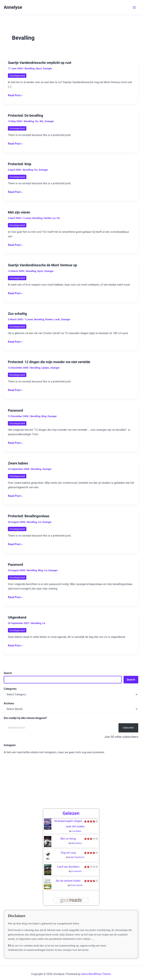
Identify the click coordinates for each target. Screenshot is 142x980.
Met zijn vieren (19, 212)
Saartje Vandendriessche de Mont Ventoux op (43, 265)
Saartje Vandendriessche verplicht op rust (40, 63)
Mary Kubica (76, 839)
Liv (54, 218)
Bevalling (30, 68)
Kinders (49, 319)
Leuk (57, 319)
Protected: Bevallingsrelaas (29, 516)
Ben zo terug (68, 834)
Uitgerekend (17, 617)
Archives (9, 703)
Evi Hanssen (76, 867)
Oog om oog (68, 848)
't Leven (27, 218)
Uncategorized (17, 76)
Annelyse (13, 7)
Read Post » (15, 95)
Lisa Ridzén (76, 827)
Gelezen (71, 809)
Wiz (41, 121)
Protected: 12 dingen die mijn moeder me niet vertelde (49, 362)
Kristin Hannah (77, 881)
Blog (44, 416)
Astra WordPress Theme (96, 970)
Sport (39, 68)
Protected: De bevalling (25, 115)
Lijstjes (45, 368)
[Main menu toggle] (134, 7)
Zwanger (47, 68)
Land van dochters (68, 862)
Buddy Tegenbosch (76, 853)
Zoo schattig (17, 314)
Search (8, 673)
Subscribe (128, 728)
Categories (10, 689)
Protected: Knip (20, 164)
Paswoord (15, 410)
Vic (37, 121)
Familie (47, 218)
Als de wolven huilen (68, 876)
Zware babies (18, 463)
